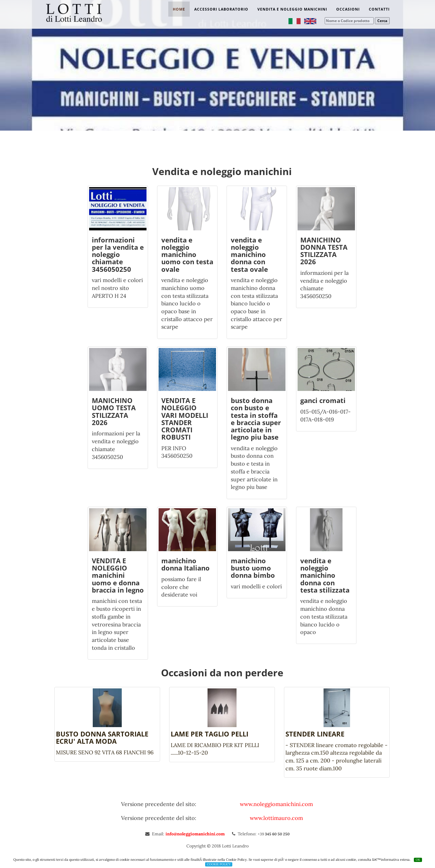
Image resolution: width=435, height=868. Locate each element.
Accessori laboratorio (221, 9)
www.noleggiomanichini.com (276, 804)
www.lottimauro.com (276, 818)
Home (179, 9)
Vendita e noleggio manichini (292, 9)
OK (418, 860)
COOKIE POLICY (219, 864)
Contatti (379, 9)
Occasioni (348, 9)
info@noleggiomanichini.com (196, 834)
